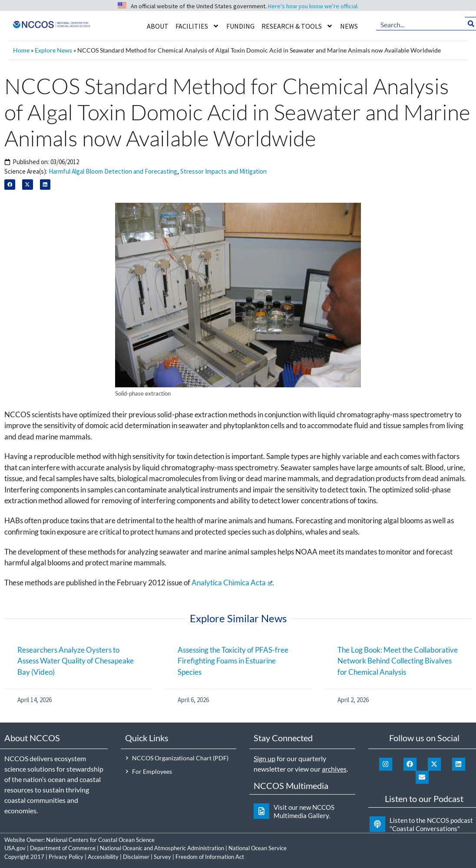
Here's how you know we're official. (313, 6)
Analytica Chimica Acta (232, 583)
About (158, 26)
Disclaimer (136, 857)
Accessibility (103, 857)
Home (21, 50)
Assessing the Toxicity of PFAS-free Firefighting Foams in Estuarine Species (233, 661)
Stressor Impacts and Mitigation (223, 171)
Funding (240, 26)
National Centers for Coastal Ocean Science (100, 840)
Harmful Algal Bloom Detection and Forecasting (113, 171)
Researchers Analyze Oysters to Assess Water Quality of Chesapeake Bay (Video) (76, 661)
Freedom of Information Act (210, 857)
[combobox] (420, 24)
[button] (10, 185)
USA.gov (15, 848)
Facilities (197, 26)
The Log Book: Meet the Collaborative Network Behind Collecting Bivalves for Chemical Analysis (398, 661)
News (349, 26)
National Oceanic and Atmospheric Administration (162, 848)
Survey (162, 857)
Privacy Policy (66, 857)
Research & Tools (297, 26)
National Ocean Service (258, 848)
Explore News (53, 50)
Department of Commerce (63, 848)
